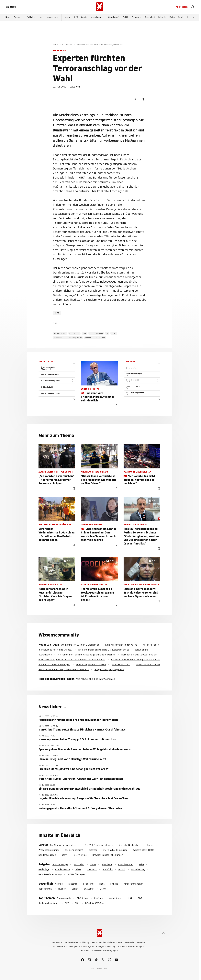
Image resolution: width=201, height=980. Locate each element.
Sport (181, 17)
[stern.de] (99, 7)
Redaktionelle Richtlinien (104, 942)
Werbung (111, 947)
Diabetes (73, 884)
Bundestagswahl (96, 333)
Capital (84, 17)
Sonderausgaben (47, 855)
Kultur (172, 17)
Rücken (62, 889)
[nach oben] (164, 933)
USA (130, 898)
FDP (140, 898)
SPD (67, 903)
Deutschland (67, 45)
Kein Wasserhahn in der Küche (121, 645)
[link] (193, 7)
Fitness (114, 884)
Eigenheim (107, 864)
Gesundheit (150, 17)
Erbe (141, 864)
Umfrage (99, 898)
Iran (41, 17)
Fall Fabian (31, 17)
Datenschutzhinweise (135, 942)
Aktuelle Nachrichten (130, 845)
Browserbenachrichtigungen (105, 951)
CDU (77, 903)
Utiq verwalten (60, 947)
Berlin (114, 333)
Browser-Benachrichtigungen (108, 855)
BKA (84, 333)
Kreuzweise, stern (121, 665)
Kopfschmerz (45, 889)
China (93, 864)
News (8, 17)
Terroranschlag (60, 333)
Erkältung (88, 884)
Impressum (57, 942)
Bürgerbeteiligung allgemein (109, 669)
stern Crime (96, 17)
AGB (120, 942)
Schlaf (75, 889)
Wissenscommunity (49, 850)
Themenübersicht (74, 850)
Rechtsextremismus (49, 903)
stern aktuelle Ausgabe (115, 850)
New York (92, 869)
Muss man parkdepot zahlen (91, 665)
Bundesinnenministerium (95, 338)
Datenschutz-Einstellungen (131, 947)
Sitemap (93, 850)
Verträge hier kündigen (94, 947)
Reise (189, 17)
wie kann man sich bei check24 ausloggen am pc (104, 650)
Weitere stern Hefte (144, 850)
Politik (126, 17)
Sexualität (89, 889)
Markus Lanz (52, 17)
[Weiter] (193, 17)
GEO (76, 17)
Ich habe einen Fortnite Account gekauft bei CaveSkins (87, 655)
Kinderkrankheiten (133, 884)
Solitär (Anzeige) (76, 874)
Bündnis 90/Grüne (95, 903)
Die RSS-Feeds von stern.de (99, 845)
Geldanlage (44, 869)
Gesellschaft (114, 17)
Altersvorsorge (60, 864)
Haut (102, 884)
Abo (182, 7)
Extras (17, 17)
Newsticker (51, 707)
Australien (79, 864)
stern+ (68, 17)
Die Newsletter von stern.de (65, 845)
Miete (78, 869)
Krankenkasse (62, 869)
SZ (107, 333)
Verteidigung (116, 898)
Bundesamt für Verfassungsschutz (68, 338)
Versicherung (138, 869)
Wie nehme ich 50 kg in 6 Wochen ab (80, 645)
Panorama (136, 17)
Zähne (103, 889)
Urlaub (122, 869)
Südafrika (108, 869)
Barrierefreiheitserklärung (77, 942)
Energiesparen (126, 864)
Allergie (59, 884)
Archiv (150, 845)
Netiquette (75, 947)
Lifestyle (162, 17)
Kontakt (85, 951)
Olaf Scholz (83, 898)
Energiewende (64, 898)
